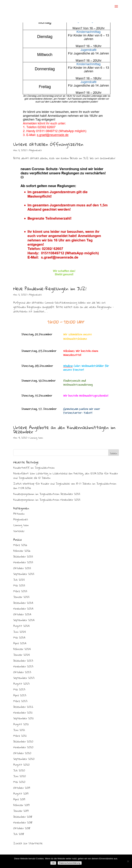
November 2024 (23, 609)
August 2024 (21, 626)
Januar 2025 (21, 597)
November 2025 (23, 562)
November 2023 (23, 666)
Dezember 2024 (23, 603)
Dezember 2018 (23, 817)
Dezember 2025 (23, 556)
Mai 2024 (19, 637)
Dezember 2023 (23, 661)
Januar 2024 (22, 655)
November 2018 (23, 822)
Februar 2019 (21, 805)
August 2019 (21, 794)
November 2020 (23, 747)
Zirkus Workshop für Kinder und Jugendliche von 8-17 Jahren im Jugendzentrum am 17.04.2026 (65, 486)
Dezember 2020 (23, 741)
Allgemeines (36, 150)
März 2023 (20, 701)
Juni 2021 (19, 730)
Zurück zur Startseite (28, 843)
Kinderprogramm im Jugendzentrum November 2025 (47, 500)
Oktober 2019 (22, 788)
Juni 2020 (20, 776)
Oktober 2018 (22, 828)
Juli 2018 (19, 834)
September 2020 (24, 759)
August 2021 (21, 724)
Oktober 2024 (22, 614)
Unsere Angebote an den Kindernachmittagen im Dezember (64, 429)
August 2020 (21, 765)
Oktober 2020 (22, 753)
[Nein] (128, 861)
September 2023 (24, 678)
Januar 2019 (21, 811)
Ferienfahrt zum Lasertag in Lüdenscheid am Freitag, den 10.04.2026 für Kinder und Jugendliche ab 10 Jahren (66, 476)
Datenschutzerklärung (70, 863)
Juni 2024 (20, 632)
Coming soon (36, 438)
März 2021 (20, 736)
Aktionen (19, 514)
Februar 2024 (22, 649)
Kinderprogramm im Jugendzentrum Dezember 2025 (47, 494)
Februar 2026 (22, 551)
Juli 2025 (19, 580)
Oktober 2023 (22, 672)
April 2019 (19, 799)
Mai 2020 (19, 782)
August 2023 (21, 684)
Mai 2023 (19, 689)
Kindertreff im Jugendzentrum (34, 468)
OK (53, 863)
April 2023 (20, 695)
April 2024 (20, 643)
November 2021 (23, 713)
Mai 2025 (19, 585)
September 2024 (24, 620)
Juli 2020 (19, 770)
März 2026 (20, 545)
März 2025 (20, 591)
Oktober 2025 (22, 568)
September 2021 (23, 718)
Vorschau (19, 531)
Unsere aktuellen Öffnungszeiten (48, 144)
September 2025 (24, 574)
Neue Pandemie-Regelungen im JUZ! (50, 289)
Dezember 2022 (23, 707)
